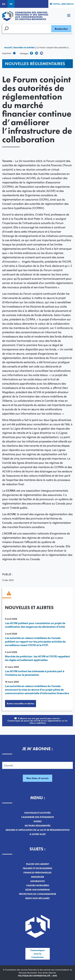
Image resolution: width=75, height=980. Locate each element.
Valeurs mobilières (38, 885)
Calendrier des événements (38, 817)
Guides (38, 821)
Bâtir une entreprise (38, 890)
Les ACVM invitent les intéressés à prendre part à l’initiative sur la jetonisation (35, 673)
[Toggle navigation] (69, 16)
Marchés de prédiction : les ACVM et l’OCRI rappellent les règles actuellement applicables (37, 658)
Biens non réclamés (37, 898)
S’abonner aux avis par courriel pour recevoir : (37, 721)
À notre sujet (38, 834)
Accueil (8, 47)
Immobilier (37, 877)
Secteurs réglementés (38, 826)
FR (11, 4)
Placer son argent (37, 864)
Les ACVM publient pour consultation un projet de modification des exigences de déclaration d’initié (35, 625)
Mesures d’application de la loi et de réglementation (38, 830)
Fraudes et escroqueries (37, 868)
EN (4, 4)
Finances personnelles (37, 873)
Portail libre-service (63, 4)
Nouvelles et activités (24, 47)
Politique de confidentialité (34, 976)
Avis (55, 976)
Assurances (37, 881)
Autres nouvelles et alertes (21, 703)
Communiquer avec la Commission (37, 954)
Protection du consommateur (38, 894)
